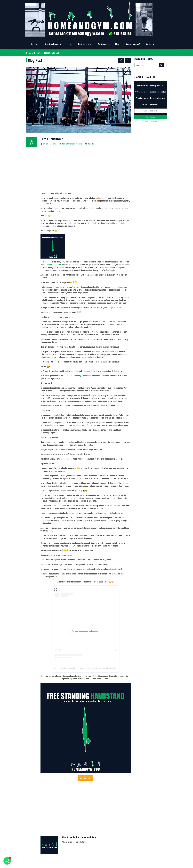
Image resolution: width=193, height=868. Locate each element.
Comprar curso (86, 778)
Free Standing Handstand (51, 265)
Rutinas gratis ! (85, 44)
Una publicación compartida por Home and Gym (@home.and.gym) (80, 668)
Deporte (38, 53)
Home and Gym (51, 144)
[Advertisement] (86, 169)
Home (29, 53)
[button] (7, 861)
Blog (117, 44)
